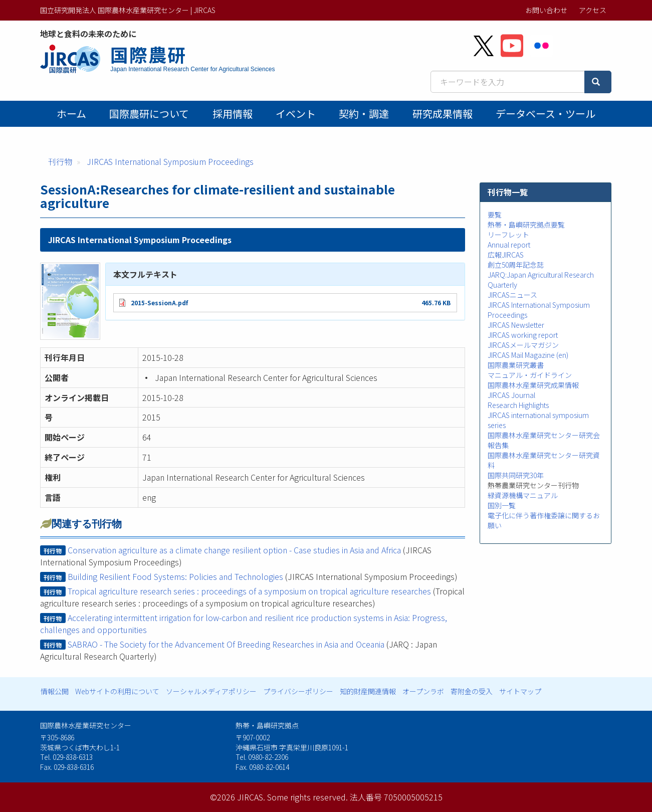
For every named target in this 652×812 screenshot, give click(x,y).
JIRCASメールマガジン (523, 345)
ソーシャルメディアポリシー (211, 691)
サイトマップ (520, 691)
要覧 (495, 215)
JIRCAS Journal (511, 395)
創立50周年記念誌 (516, 265)
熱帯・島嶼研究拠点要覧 (526, 225)
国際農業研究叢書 (516, 365)
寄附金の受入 (472, 691)
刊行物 (60, 161)
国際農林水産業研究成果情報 (533, 385)
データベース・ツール (546, 114)
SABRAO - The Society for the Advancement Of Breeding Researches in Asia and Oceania (226, 644)
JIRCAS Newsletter (516, 325)
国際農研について (149, 114)
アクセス (593, 10)
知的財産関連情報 (368, 691)
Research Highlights (518, 405)
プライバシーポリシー (298, 691)
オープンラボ (423, 691)
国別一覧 (502, 505)
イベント (296, 114)
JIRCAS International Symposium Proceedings (170, 161)
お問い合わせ (546, 10)
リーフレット (508, 235)
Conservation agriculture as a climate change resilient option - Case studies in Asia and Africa (234, 550)
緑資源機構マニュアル (523, 495)
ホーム (71, 114)
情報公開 (55, 691)
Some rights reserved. (307, 797)
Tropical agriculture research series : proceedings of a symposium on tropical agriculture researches (249, 591)
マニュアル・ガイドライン (530, 375)
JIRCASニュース (512, 295)
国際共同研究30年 (516, 475)
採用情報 (233, 114)
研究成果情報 (443, 114)
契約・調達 (364, 114)
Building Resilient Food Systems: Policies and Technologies (175, 576)
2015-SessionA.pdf (159, 302)
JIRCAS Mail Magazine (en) (528, 355)
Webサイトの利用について (117, 691)
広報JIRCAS (506, 255)
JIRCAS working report (523, 335)
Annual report (509, 245)
